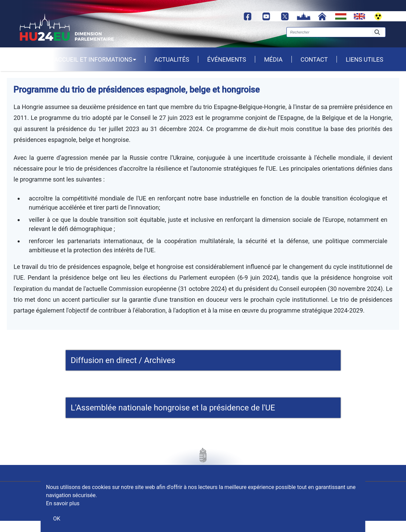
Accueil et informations (95, 59)
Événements (227, 59)
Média (273, 59)
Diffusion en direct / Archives (123, 360)
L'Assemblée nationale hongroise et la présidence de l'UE (173, 408)
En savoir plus (63, 503)
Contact (314, 59)
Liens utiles (364, 59)
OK (57, 519)
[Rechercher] (377, 32)
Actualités (172, 59)
